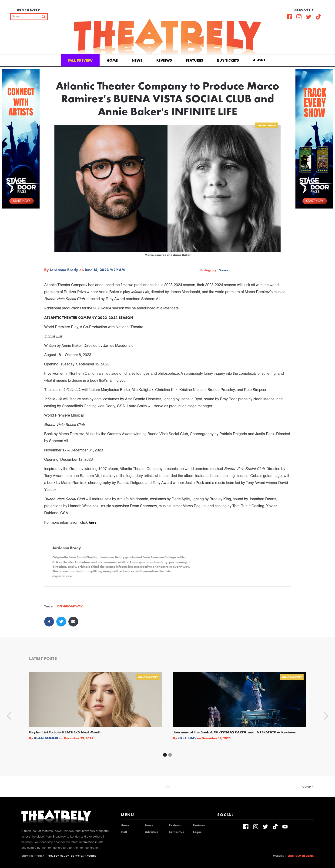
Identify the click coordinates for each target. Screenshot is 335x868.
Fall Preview (80, 60)
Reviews (164, 60)
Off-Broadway (266, 125)
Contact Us (176, 832)
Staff (124, 832)
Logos (197, 832)
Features (194, 60)
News (137, 60)
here (93, 522)
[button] (260, 60)
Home (112, 60)
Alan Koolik (46, 738)
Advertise (152, 832)
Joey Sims (187, 738)
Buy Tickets (228, 60)
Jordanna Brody (64, 270)
